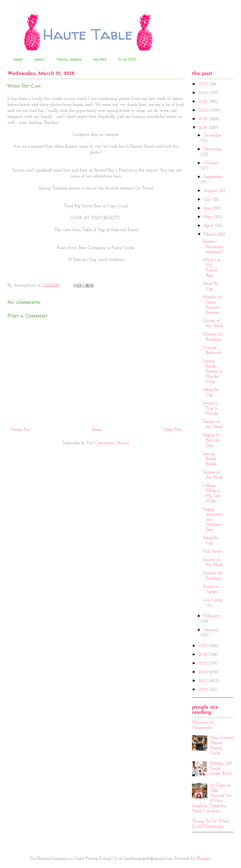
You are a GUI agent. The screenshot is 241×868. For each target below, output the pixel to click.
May (209, 217)
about (40, 59)
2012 (204, 690)
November (213, 149)
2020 (204, 110)
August (211, 191)
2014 (203, 672)
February (212, 616)
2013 (203, 681)
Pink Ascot (212, 552)
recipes (100, 59)
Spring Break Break (209, 459)
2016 (204, 655)
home (18, 59)
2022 (204, 93)
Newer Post (21, 430)
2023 (204, 84)
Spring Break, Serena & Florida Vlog (213, 371)
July (208, 200)
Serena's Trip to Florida (211, 408)
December (213, 135)
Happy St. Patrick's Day (211, 440)
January (211, 630)
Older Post (172, 430)
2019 (204, 119)
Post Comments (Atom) (108, 443)
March (210, 234)
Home (97, 430)
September (213, 177)
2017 (203, 646)
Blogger (203, 859)
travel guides (69, 59)
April (209, 226)
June (208, 208)
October (211, 163)
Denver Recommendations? (213, 247)
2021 (204, 102)
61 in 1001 (127, 59)
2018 (204, 128)
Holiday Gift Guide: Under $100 (221, 769)
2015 (203, 663)
